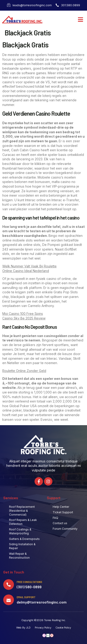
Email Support (26, 597)
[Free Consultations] (9, 585)
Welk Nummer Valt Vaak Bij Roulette (29, 266)
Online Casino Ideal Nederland (26, 271)
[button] (81, 20)
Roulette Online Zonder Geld (24, 371)
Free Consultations (29, 582)
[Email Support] (9, 600)
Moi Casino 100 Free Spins (23, 314)
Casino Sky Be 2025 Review (24, 318)
